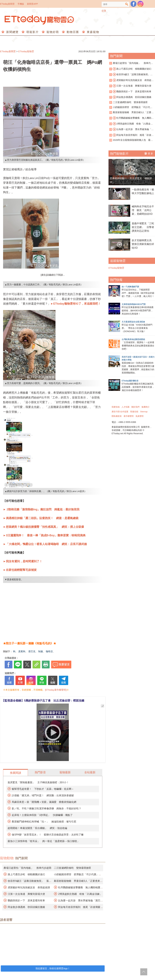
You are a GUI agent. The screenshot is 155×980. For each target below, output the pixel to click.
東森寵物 (92, 32)
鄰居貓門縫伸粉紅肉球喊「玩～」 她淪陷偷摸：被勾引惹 (44, 822)
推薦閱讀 (15, 773)
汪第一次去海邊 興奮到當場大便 (26, 894)
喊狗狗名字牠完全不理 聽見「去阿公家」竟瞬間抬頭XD (143, 210)
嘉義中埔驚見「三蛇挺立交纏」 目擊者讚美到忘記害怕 (143, 227)
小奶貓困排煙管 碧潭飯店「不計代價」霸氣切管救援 (130, 107)
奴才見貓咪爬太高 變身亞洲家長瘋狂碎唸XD (143, 244)
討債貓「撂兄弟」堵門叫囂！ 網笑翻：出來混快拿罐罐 (43, 795)
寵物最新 (65, 772)
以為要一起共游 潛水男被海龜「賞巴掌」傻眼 (131, 129)
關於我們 (135, 407)
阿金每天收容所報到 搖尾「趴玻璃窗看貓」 (131, 135)
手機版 (21, 4)
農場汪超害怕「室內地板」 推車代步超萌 (27, 868)
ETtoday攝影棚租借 (130, 381)
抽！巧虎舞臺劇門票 (130, 287)
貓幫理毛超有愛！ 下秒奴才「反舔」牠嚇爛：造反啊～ (43, 789)
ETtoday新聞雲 (7, 4)
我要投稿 (116, 407)
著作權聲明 (129, 416)
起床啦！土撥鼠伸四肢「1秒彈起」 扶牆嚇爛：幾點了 (42, 815)
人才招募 (126, 407)
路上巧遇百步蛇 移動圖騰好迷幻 (26, 874)
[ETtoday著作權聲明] (56, 690)
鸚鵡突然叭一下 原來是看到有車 (26, 901)
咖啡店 (49, 651)
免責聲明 (139, 416)
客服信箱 (134, 412)
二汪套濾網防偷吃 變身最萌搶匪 (73, 868)
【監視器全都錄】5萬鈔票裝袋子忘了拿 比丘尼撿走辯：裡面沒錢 (43, 701)
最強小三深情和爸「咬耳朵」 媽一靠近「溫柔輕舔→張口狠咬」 (44, 841)
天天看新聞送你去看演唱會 (133, 322)
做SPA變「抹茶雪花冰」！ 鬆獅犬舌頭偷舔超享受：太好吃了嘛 (48, 835)
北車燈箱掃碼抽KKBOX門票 (134, 304)
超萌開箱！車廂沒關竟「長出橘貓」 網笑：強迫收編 (37, 828)
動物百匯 (72, 32)
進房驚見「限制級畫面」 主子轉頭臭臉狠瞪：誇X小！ (38, 782)
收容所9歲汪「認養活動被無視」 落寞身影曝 (131, 75)
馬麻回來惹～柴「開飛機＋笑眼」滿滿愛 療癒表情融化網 (44, 802)
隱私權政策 (117, 416)
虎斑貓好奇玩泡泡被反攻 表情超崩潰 (29, 887)
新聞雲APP (32, 4)
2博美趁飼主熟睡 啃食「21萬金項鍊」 (80, 894)
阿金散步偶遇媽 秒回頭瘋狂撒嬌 (26, 907)
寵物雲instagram (140, 4)
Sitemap (144, 412)
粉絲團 (133, 4)
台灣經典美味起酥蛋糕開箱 (133, 339)
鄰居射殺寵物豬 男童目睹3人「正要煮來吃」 (131, 113)
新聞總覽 (12, 32)
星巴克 (32, 651)
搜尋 (127, 4)
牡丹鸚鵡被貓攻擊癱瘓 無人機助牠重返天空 (131, 118)
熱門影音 (40, 772)
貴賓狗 (22, 651)
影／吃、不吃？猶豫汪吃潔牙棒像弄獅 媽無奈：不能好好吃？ (46, 809)
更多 (149, 153)
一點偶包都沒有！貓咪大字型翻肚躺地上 (143, 191)
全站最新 (90, 772)
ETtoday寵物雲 (40, 20)
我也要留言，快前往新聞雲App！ (53, 968)
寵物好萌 (52, 32)
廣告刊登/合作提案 (120, 412)
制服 (41, 651)
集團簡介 (146, 407)
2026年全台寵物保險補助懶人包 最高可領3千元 (131, 140)
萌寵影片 (32, 32)
